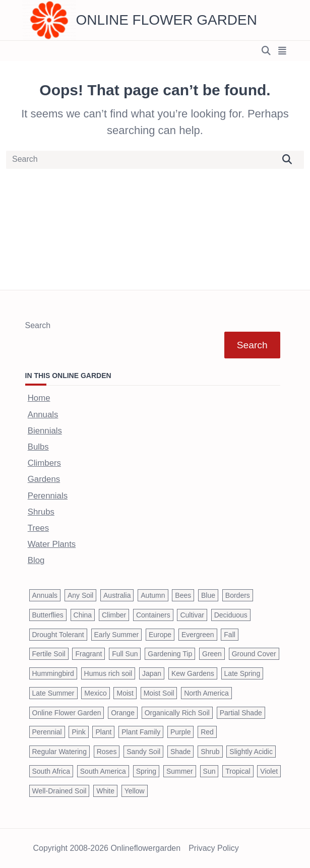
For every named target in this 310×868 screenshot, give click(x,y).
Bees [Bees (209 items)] (183, 595)
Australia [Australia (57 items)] (117, 595)
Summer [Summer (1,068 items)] (180, 771)
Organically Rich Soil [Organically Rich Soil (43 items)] (177, 713)
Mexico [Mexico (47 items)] (95, 693)
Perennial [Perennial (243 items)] (47, 732)
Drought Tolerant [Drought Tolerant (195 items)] (58, 635)
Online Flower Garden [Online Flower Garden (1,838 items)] (67, 713)
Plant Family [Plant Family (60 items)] (141, 732)
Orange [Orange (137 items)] (123, 713)
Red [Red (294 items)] (207, 732)
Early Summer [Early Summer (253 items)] (117, 635)
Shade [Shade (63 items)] (180, 752)
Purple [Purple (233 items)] (180, 732)
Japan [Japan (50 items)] (152, 673)
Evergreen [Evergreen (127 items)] (198, 635)
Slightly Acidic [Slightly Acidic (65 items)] (251, 752)
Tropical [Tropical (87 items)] (238, 771)
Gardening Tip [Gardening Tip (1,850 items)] (170, 654)
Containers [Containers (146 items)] (153, 615)
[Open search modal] (266, 51)
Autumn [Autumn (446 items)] (153, 595)
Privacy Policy (214, 848)
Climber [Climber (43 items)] (114, 615)
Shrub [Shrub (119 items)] (210, 752)
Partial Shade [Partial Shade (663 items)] (241, 713)
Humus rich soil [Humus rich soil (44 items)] (108, 673)
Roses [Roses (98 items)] (107, 752)
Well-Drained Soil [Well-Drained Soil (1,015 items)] (59, 791)
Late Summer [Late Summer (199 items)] (53, 693)
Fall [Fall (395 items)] (230, 635)
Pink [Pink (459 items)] (78, 732)
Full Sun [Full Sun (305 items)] (125, 654)
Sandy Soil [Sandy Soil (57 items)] (143, 752)
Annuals (43, 415)
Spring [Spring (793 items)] (146, 771)
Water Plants (52, 544)
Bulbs (38, 447)
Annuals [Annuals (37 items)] (45, 595)
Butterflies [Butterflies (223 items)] (48, 615)
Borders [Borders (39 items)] (238, 595)
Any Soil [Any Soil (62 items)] (80, 595)
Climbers (44, 463)
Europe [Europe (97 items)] (160, 635)
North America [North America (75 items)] (206, 693)
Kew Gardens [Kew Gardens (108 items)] (193, 673)
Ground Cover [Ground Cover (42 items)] (254, 654)
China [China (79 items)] (83, 615)
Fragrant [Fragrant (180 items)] (88, 654)
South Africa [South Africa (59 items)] (51, 771)
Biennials (45, 431)
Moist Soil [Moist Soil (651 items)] (159, 693)
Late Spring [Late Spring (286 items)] (242, 673)
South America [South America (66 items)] (103, 771)
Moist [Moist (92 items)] (125, 693)
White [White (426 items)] (105, 791)
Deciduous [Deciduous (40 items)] (231, 615)
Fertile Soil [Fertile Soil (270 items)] (49, 654)
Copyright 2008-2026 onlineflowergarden (107, 848)
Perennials (48, 496)
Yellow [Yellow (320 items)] (135, 791)
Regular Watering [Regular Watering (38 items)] (59, 752)
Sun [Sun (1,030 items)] (209, 771)
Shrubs (41, 512)
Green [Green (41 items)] (212, 654)
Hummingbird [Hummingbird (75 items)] (53, 673)
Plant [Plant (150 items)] (103, 732)
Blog (36, 560)
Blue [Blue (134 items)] (208, 595)
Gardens (44, 479)
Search (38, 325)
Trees (38, 528)
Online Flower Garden (167, 20)
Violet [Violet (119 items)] (269, 771)
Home (39, 398)
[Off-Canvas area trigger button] (283, 51)
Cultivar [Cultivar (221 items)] (192, 615)
